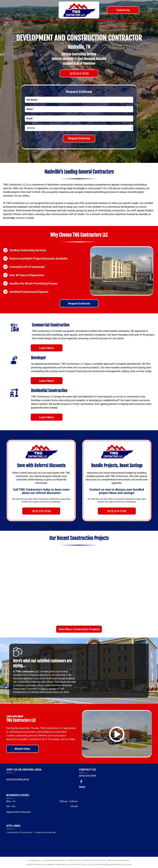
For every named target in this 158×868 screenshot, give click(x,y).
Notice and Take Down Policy (95, 860)
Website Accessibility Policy (119, 860)
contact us (22, 218)
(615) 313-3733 (87, 776)
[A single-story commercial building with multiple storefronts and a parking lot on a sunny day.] (136, 585)
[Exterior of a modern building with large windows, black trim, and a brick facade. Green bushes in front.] (98, 585)
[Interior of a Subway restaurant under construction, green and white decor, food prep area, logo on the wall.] (22, 562)
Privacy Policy (34, 860)
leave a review (48, 689)
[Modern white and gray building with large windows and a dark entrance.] (136, 562)
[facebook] (81, 782)
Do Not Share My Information (54, 860)
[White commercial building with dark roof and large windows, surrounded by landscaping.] (98, 562)
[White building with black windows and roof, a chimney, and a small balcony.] (60, 585)
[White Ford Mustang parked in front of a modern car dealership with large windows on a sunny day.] (22, 609)
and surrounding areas (18, 779)
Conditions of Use (75, 860)
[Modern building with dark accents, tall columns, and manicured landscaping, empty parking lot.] (60, 562)
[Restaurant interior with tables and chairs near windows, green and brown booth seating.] (22, 585)
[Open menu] (150, 10)
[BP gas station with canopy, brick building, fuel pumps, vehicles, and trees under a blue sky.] (60, 609)
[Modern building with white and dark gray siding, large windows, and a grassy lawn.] (98, 609)
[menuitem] (21, 832)
